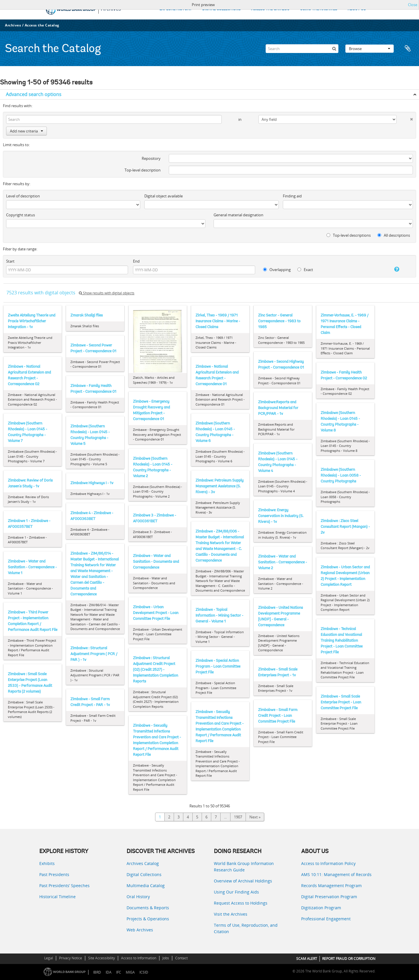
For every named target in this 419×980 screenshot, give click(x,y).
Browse (370, 49)
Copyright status (21, 215)
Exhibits (47, 863)
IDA (109, 972)
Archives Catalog (143, 863)
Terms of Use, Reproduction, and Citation (246, 928)
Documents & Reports (148, 908)
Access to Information (139, 958)
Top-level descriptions (349, 235)
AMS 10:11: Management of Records (336, 874)
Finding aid (292, 196)
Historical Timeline (57, 897)
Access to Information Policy (328, 863)
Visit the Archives (231, 914)
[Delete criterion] (405, 118)
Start (10, 261)
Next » (255, 817)
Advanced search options (34, 94)
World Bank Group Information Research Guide (244, 867)
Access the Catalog (42, 25)
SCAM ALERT (307, 959)
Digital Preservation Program (329, 897)
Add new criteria (26, 131)
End (136, 261)
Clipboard (408, 49)
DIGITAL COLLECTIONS (221, 9)
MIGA (130, 972)
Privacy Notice (71, 958)
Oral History (138, 897)
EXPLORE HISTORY (176, 9)
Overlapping (277, 270)
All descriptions (394, 235)
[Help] (391, 269)
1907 (238, 817)
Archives (13, 25)
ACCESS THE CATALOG (270, 9)
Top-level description (143, 170)
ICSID (144, 972)
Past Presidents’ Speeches (64, 886)
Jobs (166, 958)
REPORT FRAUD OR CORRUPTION (349, 959)
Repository (151, 158)
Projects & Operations (148, 919)
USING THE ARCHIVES (319, 9)
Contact (181, 958)
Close (413, 5)
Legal (49, 958)
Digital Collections (144, 874)
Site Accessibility (102, 958)
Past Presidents (54, 874)
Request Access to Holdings (241, 903)
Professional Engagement (326, 919)
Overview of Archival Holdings (243, 881)
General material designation (238, 215)
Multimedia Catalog (146, 886)
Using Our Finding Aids (236, 892)
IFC (119, 972)
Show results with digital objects (107, 293)
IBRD (97, 972)
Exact (305, 270)
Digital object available (164, 196)
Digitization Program (321, 908)
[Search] (302, 49)
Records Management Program (331, 886)
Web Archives (140, 930)
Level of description (23, 196)
